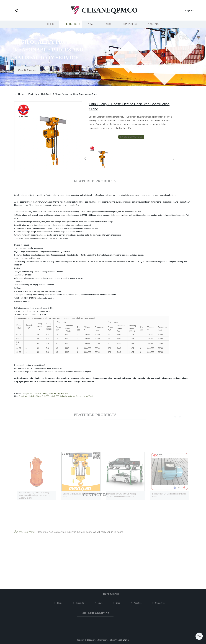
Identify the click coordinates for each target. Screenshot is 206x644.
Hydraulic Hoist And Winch (149, 378)
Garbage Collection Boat (84, 382)
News (91, 25)
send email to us (131, 137)
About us (153, 25)
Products (71, 25)
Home (50, 25)
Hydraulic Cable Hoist (127, 378)
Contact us (130, 25)
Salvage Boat (167, 378)
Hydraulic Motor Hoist (24, 378)
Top (199, 636)
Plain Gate (112, 378)
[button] (17, 11)
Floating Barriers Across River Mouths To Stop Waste (57, 378)
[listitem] (103, 158)
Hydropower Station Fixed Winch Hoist (36, 382)
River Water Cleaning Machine (94, 378)
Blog (109, 25)
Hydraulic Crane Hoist (63, 382)
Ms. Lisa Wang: (25, 537)
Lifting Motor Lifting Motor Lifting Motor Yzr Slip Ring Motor (46, 393)
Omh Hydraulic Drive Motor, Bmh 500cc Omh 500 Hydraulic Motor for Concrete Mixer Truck (56, 396)
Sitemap (126, 640)
